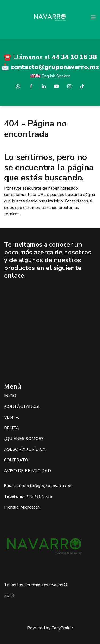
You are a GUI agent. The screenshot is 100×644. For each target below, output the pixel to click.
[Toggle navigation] (93, 17)
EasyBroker (62, 628)
